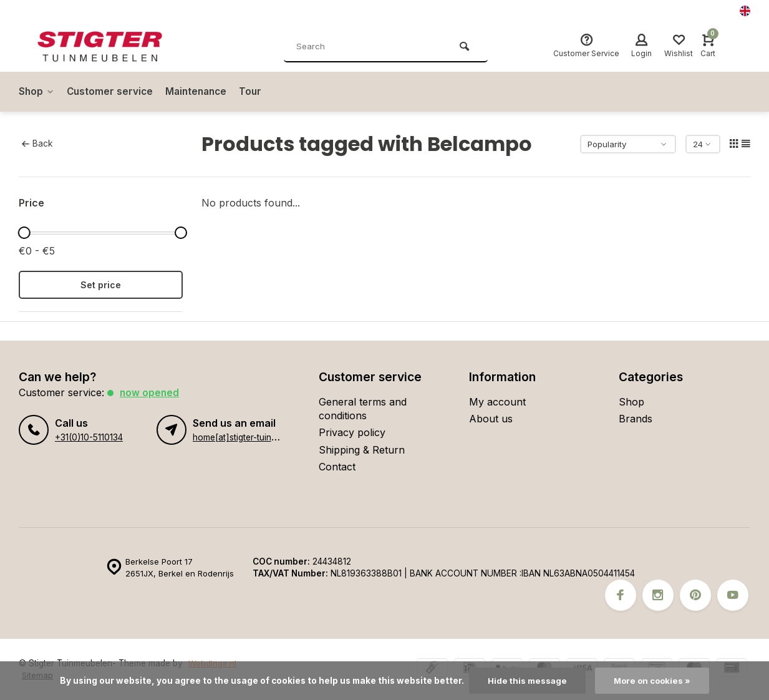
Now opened (150, 392)
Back (37, 143)
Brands (636, 419)
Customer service (112, 92)
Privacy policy (352, 432)
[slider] (24, 233)
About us (491, 419)
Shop (37, 92)
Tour (257, 92)
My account (497, 402)
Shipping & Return (362, 450)
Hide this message (526, 681)
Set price (101, 285)
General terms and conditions (363, 409)
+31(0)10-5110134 (89, 437)
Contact (337, 467)
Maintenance (201, 92)
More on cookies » (653, 681)
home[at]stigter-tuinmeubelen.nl (255, 437)
